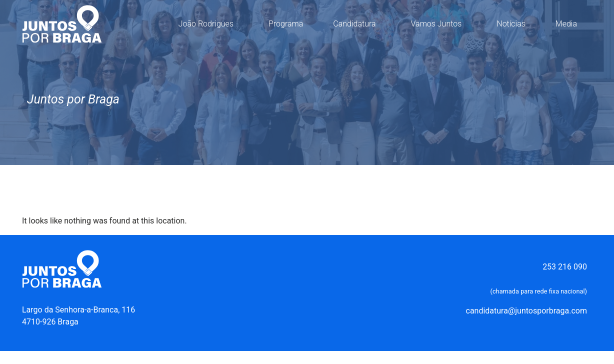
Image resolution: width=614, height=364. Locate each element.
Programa (286, 24)
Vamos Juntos (439, 24)
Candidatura (357, 24)
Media (569, 24)
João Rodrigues (208, 24)
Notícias (511, 24)
